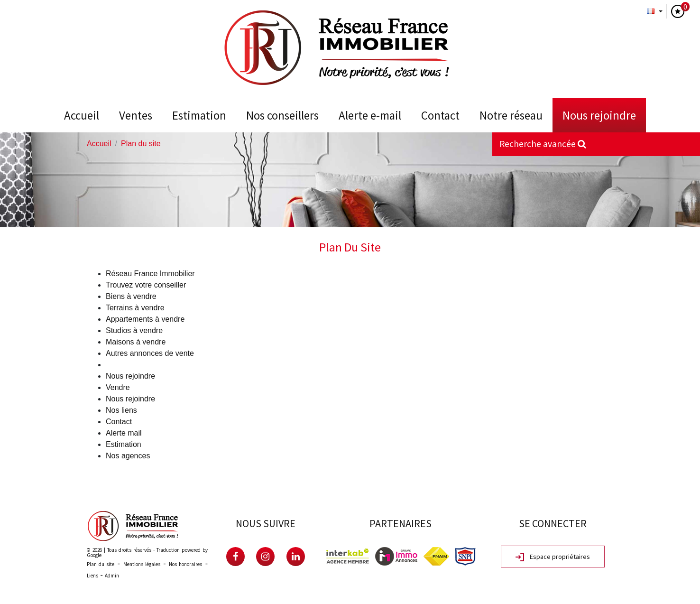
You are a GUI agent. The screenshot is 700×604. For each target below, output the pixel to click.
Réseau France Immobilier (150, 274)
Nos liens (121, 410)
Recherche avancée (543, 144)
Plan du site (101, 564)
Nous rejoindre (599, 115)
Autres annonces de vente (150, 353)
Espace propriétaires (553, 558)
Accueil (82, 115)
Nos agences (128, 456)
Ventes (136, 115)
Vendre (118, 387)
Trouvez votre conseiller (146, 285)
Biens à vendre (131, 296)
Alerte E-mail (370, 115)
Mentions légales (142, 564)
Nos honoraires (185, 564)
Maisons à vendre (136, 342)
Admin (112, 576)
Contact (440, 115)
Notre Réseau (511, 115)
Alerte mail (124, 433)
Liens (92, 576)
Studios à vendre (134, 330)
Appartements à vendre (145, 319)
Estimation (199, 115)
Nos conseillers (282, 115)
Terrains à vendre (135, 308)
